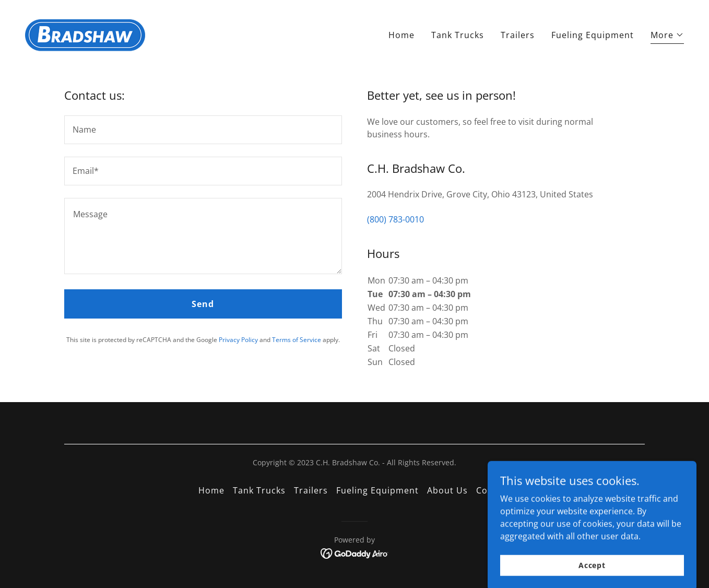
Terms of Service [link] (297, 340)
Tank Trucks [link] (458, 35)
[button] (667, 36)
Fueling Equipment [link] (593, 35)
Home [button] (211, 490)
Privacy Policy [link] (238, 340)
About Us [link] (447, 490)
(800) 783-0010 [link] (395, 219)
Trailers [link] (518, 35)
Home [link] (401, 35)
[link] (85, 33)
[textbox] (203, 130)
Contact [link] (493, 490)
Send (203, 304)
